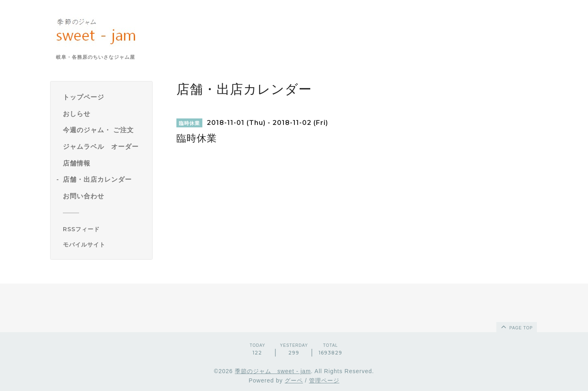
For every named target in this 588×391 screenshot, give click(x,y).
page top (516, 327)
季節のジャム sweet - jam (273, 371)
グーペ (294, 380)
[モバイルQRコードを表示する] (104, 245)
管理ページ (324, 380)
